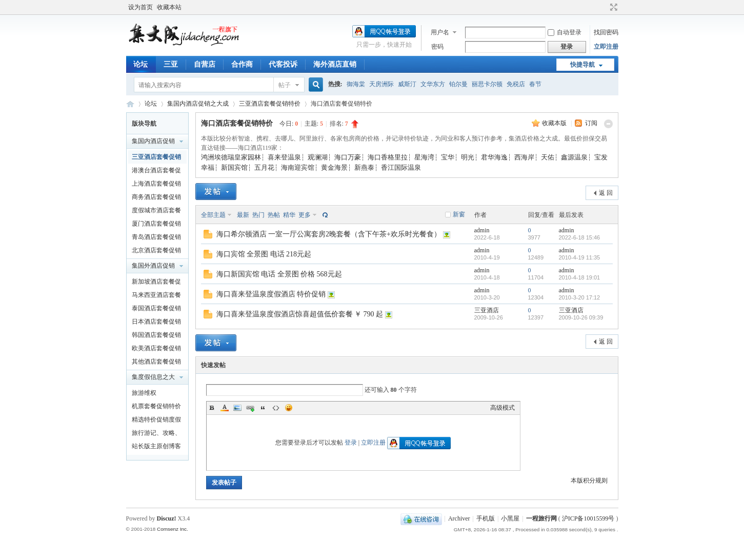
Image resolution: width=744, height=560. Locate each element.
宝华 (448, 157)
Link (250, 408)
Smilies (289, 408)
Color (225, 408)
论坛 (140, 64)
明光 (468, 157)
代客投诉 (283, 64)
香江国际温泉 (401, 167)
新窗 (459, 214)
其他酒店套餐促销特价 (156, 363)
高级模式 (502, 408)
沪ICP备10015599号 (588, 518)
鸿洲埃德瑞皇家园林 (231, 157)
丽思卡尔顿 (487, 84)
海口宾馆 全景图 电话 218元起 (264, 254)
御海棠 (356, 84)
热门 (258, 215)
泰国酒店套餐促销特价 (156, 310)
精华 (289, 215)
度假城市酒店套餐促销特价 (156, 212)
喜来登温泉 (284, 157)
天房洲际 (381, 84)
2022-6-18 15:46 (580, 237)
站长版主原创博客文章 (156, 448)
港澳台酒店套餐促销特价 (156, 172)
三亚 (171, 64)
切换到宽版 (612, 7)
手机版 (486, 518)
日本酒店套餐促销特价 (156, 323)
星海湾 (424, 157)
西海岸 (524, 157)
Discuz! (167, 518)
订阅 (591, 123)
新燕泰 (364, 167)
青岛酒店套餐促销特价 (156, 238)
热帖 (274, 215)
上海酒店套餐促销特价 (156, 185)
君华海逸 (494, 157)
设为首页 (140, 7)
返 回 (606, 193)
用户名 (440, 32)
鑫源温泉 (574, 157)
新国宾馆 (234, 167)
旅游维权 (144, 393)
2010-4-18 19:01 (580, 277)
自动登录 (565, 32)
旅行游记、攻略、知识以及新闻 (156, 434)
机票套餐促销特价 (156, 406)
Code (276, 408)
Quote (263, 408)
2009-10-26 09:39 (581, 317)
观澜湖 (318, 157)
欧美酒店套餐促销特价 (156, 350)
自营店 (205, 64)
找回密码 (606, 32)
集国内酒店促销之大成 (198, 104)
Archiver (459, 518)
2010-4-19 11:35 (580, 257)
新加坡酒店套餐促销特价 (156, 283)
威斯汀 (407, 84)
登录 (351, 443)
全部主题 (213, 215)
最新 (243, 215)
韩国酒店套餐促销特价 (156, 336)
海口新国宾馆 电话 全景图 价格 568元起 (279, 274)
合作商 (242, 64)
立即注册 (606, 47)
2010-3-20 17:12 (580, 297)
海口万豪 (348, 157)
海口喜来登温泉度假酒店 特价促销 (271, 294)
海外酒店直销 (335, 64)
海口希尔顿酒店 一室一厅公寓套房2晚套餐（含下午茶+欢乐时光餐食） (329, 234)
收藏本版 (555, 123)
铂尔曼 (458, 84)
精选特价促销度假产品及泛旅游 (156, 421)
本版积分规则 (589, 481)
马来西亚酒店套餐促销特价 (156, 296)
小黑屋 (510, 518)
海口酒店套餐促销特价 (237, 123)
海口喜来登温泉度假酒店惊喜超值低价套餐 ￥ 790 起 (300, 314)
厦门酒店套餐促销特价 (156, 225)
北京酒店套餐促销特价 (156, 252)
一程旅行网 (130, 104)
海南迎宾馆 (298, 167)
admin (482, 230)
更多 (305, 215)
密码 (437, 47)
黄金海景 (334, 167)
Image (237, 408)
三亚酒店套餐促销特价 (270, 104)
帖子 (285, 85)
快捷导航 (582, 65)
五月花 (264, 167)
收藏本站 (169, 7)
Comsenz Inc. (173, 529)
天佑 (548, 157)
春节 (535, 84)
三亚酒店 (487, 310)
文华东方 (433, 84)
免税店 (516, 84)
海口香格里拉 (388, 157)
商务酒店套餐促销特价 (156, 198)
